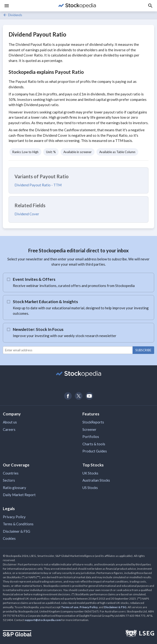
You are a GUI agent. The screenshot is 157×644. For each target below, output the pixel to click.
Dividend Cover (27, 214)
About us (10, 422)
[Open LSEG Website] (140, 634)
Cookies (9, 538)
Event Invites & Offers (34, 279)
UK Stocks (90, 473)
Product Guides (95, 451)
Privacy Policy (14, 517)
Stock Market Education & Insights (45, 302)
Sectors (9, 480)
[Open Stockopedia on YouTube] (89, 396)
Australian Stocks (96, 480)
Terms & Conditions (18, 524)
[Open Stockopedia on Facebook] (68, 396)
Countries (11, 473)
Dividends (12, 15)
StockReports (93, 422)
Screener (89, 429)
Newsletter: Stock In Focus (38, 329)
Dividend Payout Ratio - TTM (38, 185)
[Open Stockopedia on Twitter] (78, 396)
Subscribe (143, 350)
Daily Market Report (19, 495)
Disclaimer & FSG (17, 531)
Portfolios (91, 437)
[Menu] (7, 6)
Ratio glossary (14, 488)
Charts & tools (94, 444)
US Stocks (90, 488)
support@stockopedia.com (43, 620)
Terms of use (70, 607)
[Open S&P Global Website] (17, 634)
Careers (9, 429)
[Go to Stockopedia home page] (77, 6)
